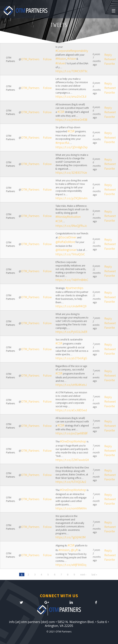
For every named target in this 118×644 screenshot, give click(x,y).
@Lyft (74, 550)
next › (83, 574)
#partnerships (74, 288)
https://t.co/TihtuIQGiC (70, 254)
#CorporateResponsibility (72, 51)
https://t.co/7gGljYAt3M (71, 537)
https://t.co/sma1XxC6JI (71, 96)
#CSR (61, 112)
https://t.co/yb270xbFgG (71, 358)
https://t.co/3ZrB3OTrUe (71, 173)
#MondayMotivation (68, 217)
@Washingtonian (66, 250)
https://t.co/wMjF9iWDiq (71, 565)
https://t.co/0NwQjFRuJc (71, 226)
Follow (47, 59)
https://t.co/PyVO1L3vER (71, 332)
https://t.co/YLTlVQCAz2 (71, 482)
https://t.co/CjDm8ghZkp (72, 147)
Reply (108, 55)
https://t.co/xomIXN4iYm (71, 508)
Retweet (110, 59)
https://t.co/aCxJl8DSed (71, 410)
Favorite (110, 64)
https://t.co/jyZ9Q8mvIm (71, 198)
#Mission (61, 59)
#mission (64, 550)
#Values (60, 63)
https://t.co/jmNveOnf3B (71, 120)
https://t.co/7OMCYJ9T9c (72, 71)
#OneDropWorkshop (73, 441)
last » (94, 574)
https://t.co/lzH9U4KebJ (71, 385)
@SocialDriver (67, 237)
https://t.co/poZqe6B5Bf (71, 433)
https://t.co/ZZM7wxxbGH (72, 460)
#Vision (72, 59)
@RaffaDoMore (65, 242)
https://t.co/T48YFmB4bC (72, 280)
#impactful (62, 143)
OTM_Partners (30, 59)
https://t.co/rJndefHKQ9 (71, 306)
